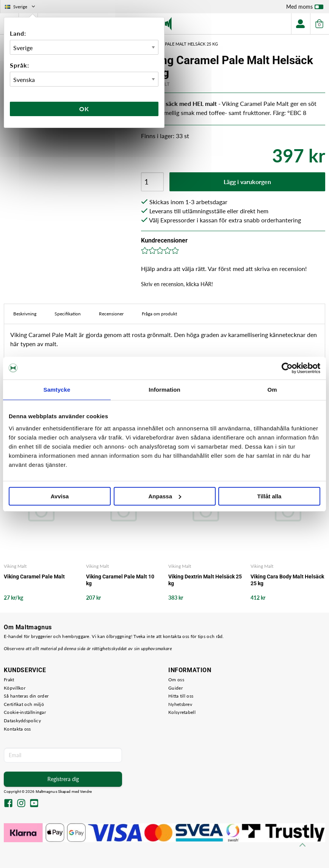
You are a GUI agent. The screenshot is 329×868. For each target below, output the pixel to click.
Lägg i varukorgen (247, 182)
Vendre (86, 792)
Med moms (305, 8)
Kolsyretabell (182, 712)
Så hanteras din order (26, 696)
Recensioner (111, 314)
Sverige (21, 7)
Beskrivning (25, 314)
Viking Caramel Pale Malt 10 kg (120, 580)
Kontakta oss (17, 729)
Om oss (176, 680)
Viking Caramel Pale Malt (34, 577)
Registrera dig (63, 779)
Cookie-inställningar (25, 712)
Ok (84, 109)
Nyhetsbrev (180, 704)
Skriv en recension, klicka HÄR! (177, 284)
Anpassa (165, 496)
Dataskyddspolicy (22, 721)
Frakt (9, 680)
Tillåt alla (269, 496)
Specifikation (68, 314)
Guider (175, 688)
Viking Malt (15, 566)
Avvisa (60, 496)
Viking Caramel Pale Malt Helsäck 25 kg (174, 44)
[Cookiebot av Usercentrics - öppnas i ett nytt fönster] (287, 368)
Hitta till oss (181, 696)
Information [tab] (164, 390)
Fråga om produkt (159, 314)
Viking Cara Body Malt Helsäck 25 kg (287, 580)
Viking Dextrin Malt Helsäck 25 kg (205, 580)
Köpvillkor (15, 688)
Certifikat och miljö (24, 704)
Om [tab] (272, 390)
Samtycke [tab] (57, 390)
